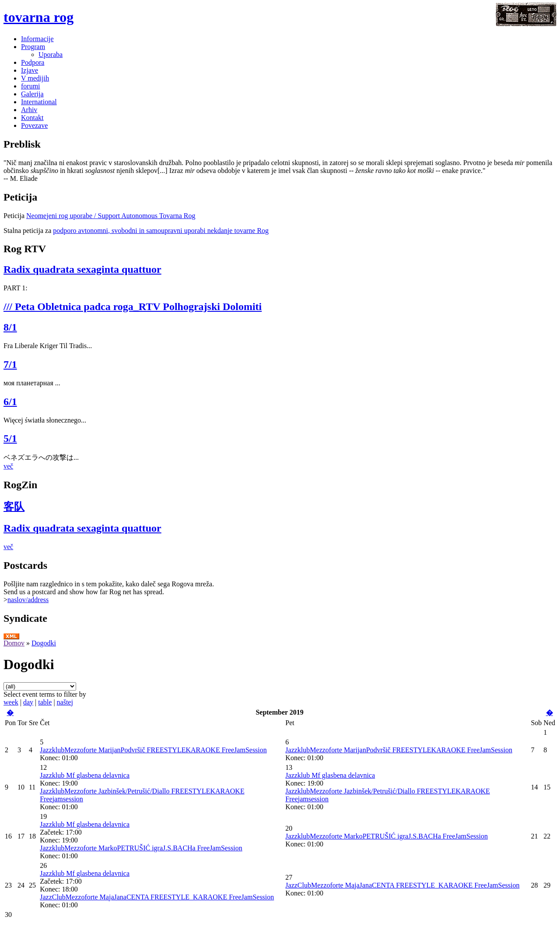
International (39, 102)
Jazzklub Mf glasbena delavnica (85, 775)
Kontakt (32, 118)
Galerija (32, 94)
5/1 (10, 438)
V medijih (35, 78)
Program (33, 47)
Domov (14, 643)
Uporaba (51, 55)
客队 (14, 507)
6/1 (10, 402)
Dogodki (44, 643)
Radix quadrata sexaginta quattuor (82, 269)
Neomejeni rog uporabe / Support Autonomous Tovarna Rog (111, 216)
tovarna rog (38, 17)
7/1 (10, 364)
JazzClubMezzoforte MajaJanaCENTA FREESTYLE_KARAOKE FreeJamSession (157, 897)
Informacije (37, 39)
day (28, 702)
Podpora (33, 62)
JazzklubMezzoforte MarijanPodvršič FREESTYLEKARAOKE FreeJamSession (153, 750)
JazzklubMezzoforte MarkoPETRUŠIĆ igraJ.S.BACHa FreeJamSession (141, 848)
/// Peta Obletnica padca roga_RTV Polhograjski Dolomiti (133, 307)
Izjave (30, 70)
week (11, 702)
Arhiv (29, 110)
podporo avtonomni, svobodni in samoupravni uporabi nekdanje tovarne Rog (161, 231)
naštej (65, 702)
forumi (31, 86)
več (8, 466)
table (45, 702)
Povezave (34, 125)
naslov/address (28, 600)
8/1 (10, 327)
